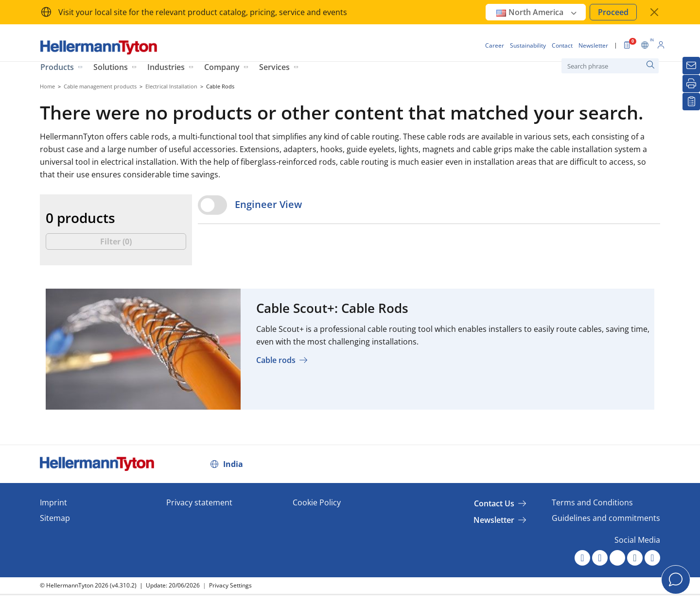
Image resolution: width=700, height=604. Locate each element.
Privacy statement (199, 502)
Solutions (111, 67)
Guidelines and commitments (606, 518)
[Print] (691, 84)
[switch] (212, 205)
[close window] (654, 12)
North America (537, 12)
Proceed (613, 12)
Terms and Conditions (592, 502)
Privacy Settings (230, 585)
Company (222, 67)
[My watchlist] (691, 102)
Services (274, 67)
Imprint (53, 502)
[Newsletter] (691, 66)
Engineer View (268, 204)
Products (57, 67)
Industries (166, 67)
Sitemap (55, 518)
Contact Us (494, 503)
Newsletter (494, 520)
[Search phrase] (610, 66)
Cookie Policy (317, 502)
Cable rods (276, 360)
